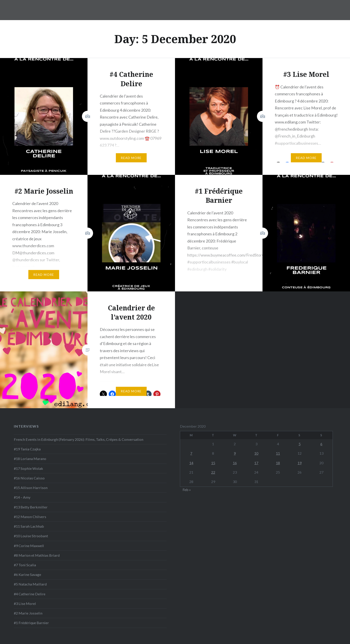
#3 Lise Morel (25, 603)
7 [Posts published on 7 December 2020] (191, 453)
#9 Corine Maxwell (29, 546)
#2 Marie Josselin (28, 613)
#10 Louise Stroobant (31, 536)
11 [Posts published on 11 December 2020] (278, 453)
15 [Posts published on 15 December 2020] (213, 463)
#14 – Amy (22, 497)
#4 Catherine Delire (30, 594)
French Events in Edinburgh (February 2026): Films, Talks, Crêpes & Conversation (79, 439)
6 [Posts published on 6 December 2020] (321, 444)
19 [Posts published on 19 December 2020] (300, 463)
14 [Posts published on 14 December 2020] (191, 463)
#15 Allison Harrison (31, 488)
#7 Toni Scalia (25, 565)
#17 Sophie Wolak (28, 468)
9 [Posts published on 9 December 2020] (235, 453)
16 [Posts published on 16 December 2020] (235, 463)
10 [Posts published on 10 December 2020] (256, 453)
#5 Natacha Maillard (30, 584)
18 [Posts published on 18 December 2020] (278, 463)
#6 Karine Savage (27, 574)
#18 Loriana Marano (30, 459)
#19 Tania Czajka (27, 449)
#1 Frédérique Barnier (31, 623)
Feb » (187, 490)
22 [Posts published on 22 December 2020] (213, 472)
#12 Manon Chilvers (30, 517)
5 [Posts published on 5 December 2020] (300, 444)
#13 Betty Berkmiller (31, 507)
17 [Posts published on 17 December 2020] (256, 463)
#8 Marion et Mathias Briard (37, 555)
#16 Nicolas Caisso (29, 478)
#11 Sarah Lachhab (29, 526)
